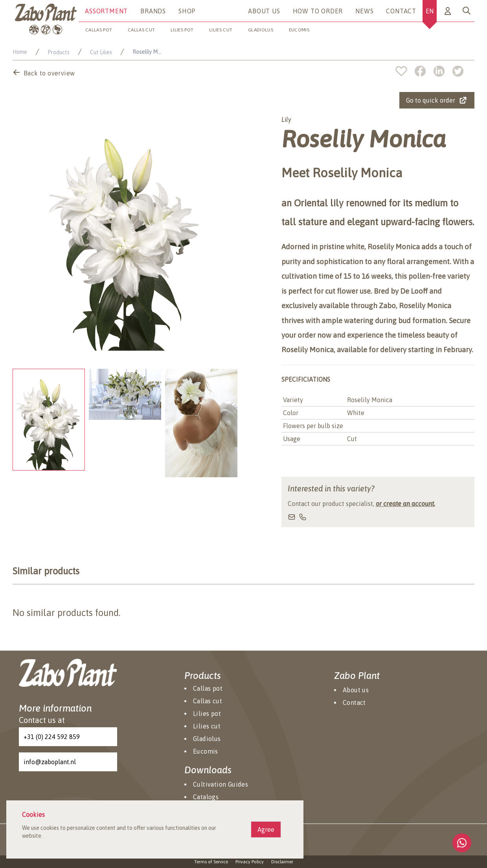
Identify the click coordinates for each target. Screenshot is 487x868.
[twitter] (458, 71)
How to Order (318, 11)
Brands (153, 11)
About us (264, 11)
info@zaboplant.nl (50, 762)
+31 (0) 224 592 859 (52, 737)
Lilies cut (221, 30)
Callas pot (99, 30)
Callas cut (141, 30)
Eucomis (299, 30)
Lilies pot (182, 30)
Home (20, 52)
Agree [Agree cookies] (266, 829)
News (364, 11)
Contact (401, 11)
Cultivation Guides (221, 784)
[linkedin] (443, 71)
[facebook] (424, 71)
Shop (187, 11)
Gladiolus (261, 30)
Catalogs (206, 797)
